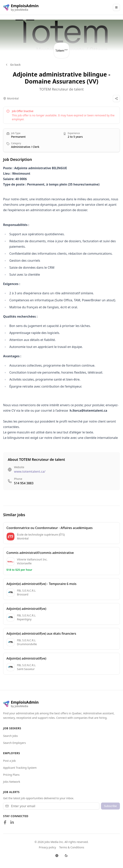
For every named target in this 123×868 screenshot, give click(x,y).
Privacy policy (48, 847)
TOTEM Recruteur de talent (61, 89)
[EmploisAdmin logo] (21, 7)
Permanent (18, 137)
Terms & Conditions (72, 847)
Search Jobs (11, 736)
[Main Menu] (116, 7)
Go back (13, 65)
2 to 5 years (75, 137)
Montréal (13, 98)
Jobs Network (12, 782)
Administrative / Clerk (25, 147)
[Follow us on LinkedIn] (12, 822)
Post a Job (9, 761)
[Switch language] (57, 856)
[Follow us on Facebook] (5, 822)
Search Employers (14, 743)
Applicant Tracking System (20, 768)
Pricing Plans (11, 775)
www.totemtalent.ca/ (30, 471)
